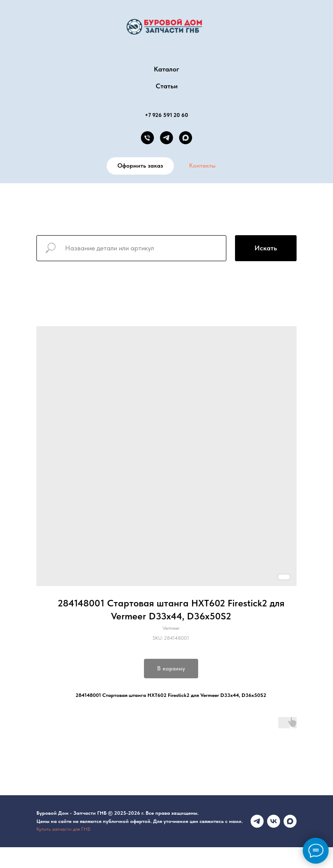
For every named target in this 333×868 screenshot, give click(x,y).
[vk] (274, 821)
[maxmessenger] (290, 821)
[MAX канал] (186, 138)
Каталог (166, 69)
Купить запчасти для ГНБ (64, 829)
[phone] (147, 138)
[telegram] (166, 138)
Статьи (167, 86)
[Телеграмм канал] (257, 821)
